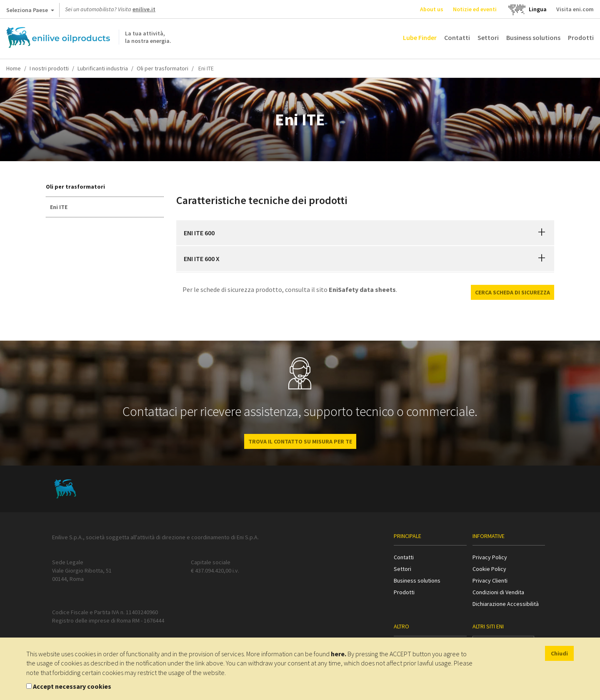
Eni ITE (59, 207)
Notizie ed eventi (475, 9)
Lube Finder (420, 37)
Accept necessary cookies (72, 686)
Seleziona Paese (30, 12)
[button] (542, 233)
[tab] (365, 233)
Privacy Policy (490, 557)
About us (432, 9)
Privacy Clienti (490, 580)
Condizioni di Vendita (498, 592)
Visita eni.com (575, 9)
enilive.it (144, 9)
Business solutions (533, 37)
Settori (488, 37)
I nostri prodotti (49, 68)
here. (339, 654)
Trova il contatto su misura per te (300, 441)
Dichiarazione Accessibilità (506, 604)
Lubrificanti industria (103, 68)
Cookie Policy (489, 569)
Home (14, 68)
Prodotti (581, 37)
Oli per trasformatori (162, 68)
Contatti (457, 37)
